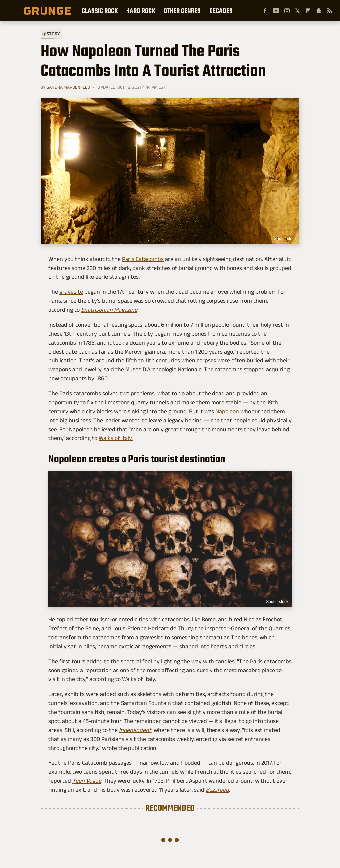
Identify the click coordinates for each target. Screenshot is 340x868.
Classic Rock (100, 11)
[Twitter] (297, 11)
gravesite (71, 292)
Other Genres (182, 11)
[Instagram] (287, 11)
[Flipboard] (308, 11)
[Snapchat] (319, 11)
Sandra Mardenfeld (68, 87)
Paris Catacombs (143, 259)
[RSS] (329, 11)
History (51, 33)
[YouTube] (276, 11)
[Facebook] (265, 11)
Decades (221, 11)
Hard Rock (141, 11)
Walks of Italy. (116, 438)
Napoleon (227, 411)
